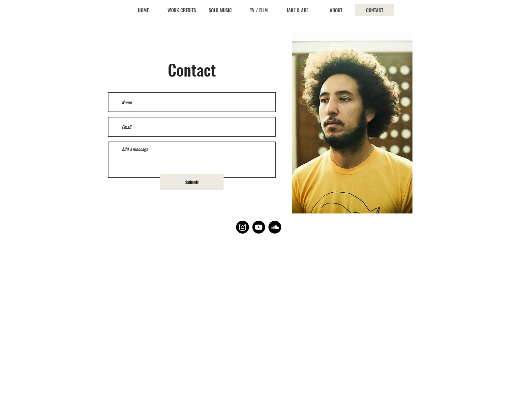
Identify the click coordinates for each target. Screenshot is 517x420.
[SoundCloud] (275, 227)
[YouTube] (259, 227)
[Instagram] (243, 227)
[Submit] (192, 182)
